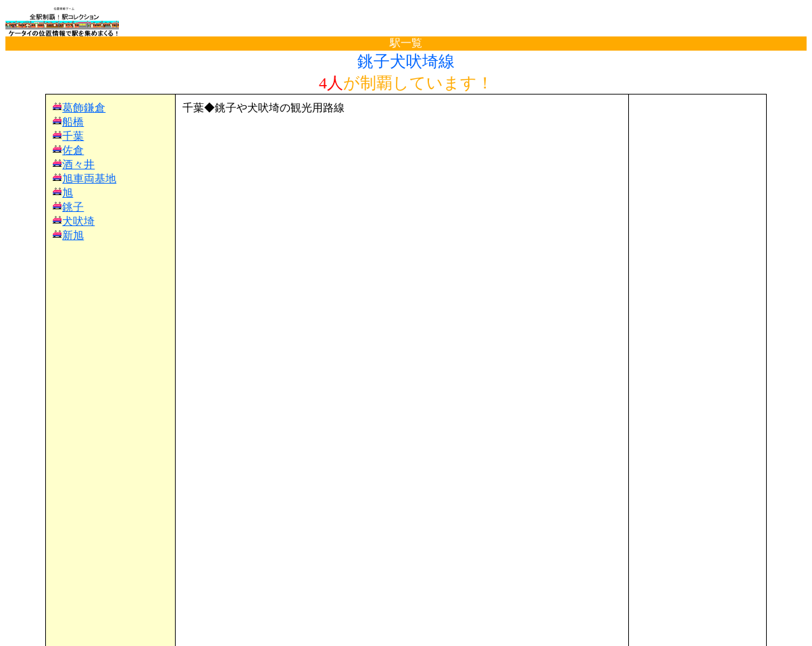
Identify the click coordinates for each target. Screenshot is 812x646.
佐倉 (73, 150)
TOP (28, 608)
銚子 (73, 207)
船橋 (73, 122)
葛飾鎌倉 (84, 108)
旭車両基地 (89, 179)
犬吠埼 (78, 221)
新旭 (73, 235)
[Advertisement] (402, 136)
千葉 (73, 136)
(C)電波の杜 (406, 633)
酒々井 (78, 164)
